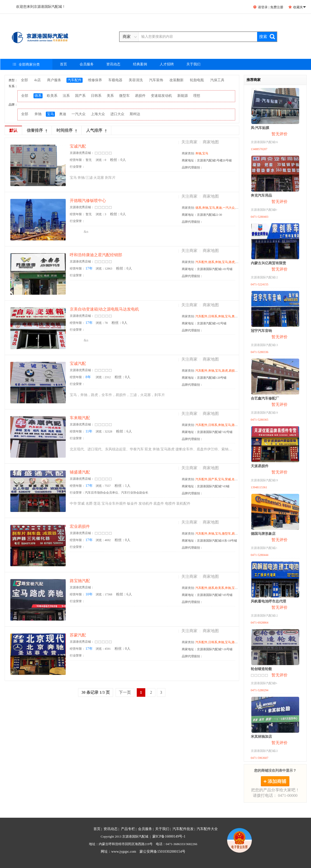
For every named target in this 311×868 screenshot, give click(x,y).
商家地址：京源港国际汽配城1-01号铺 (207, 269)
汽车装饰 (156, 80)
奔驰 (38, 114)
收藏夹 (297, 7)
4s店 (38, 80)
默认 (13, 130)
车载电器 (115, 80)
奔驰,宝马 (202, 153)
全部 (24, 80)
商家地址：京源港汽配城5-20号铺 (204, 378)
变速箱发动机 (161, 96)
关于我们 (193, 64)
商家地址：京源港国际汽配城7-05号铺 (207, 595)
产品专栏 (128, 829)
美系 (110, 96)
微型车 (124, 96)
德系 (38, 96)
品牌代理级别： (192, 167)
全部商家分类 (26, 64)
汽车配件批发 (183, 829)
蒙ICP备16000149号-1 (169, 836)
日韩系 (96, 96)
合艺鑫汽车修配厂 (265, 398)
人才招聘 (167, 64)
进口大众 (117, 114)
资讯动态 (113, 64)
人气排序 (96, 130)
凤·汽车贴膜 (260, 128)
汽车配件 (75, 80)
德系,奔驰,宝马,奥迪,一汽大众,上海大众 (221, 208)
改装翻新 (177, 80)
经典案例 (140, 64)
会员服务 (87, 64)
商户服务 (54, 80)
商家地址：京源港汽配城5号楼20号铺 (207, 160)
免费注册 (277, 7)
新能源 (183, 96)
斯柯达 (135, 114)
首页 (63, 64)
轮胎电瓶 (197, 80)
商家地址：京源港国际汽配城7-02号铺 (207, 432)
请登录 (260, 7)
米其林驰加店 (261, 737)
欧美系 (52, 96)
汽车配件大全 (207, 829)
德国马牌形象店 (263, 534)
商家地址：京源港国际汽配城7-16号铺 (207, 649)
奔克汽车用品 (261, 196)
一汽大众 (79, 114)
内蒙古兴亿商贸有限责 (268, 263)
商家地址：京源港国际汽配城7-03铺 (206, 486)
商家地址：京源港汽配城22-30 (202, 215)
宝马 (50, 114)
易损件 (140, 96)
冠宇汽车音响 (261, 331)
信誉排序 (37, 130)
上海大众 (98, 114)
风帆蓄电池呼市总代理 (268, 601)
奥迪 (63, 114)
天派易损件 (260, 466)
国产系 (80, 96)
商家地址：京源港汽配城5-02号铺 (204, 323)
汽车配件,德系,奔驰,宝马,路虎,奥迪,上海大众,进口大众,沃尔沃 (236, 262)
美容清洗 (136, 80)
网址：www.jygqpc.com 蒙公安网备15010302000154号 (143, 852)
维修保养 (95, 80)
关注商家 (189, 142)
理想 (197, 96)
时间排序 (67, 130)
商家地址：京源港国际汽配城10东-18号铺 (210, 541)
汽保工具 (217, 80)
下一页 (125, 692)
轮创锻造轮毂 (261, 669)
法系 (66, 96)
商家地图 (211, 142)
